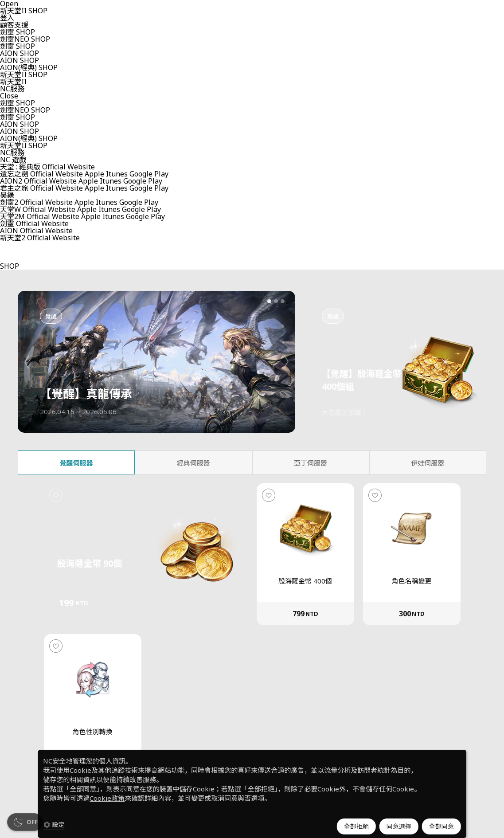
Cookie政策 (107, 798)
